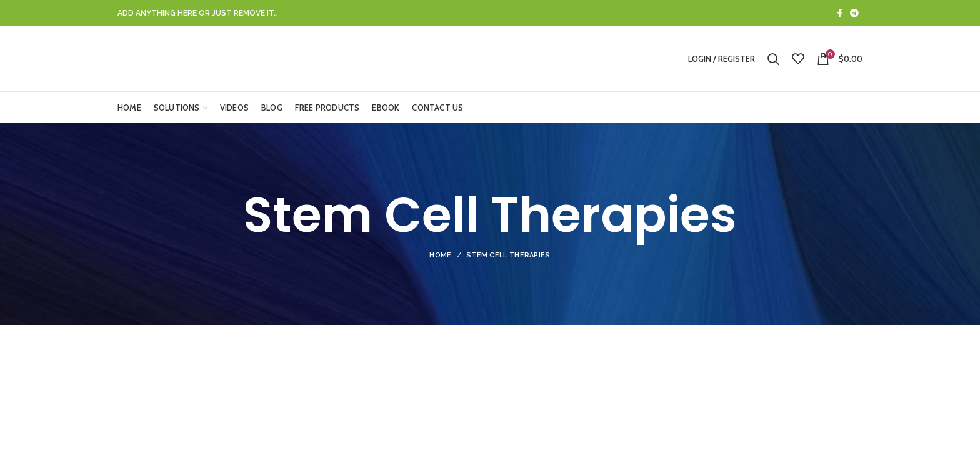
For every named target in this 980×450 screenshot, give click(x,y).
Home (440, 255)
